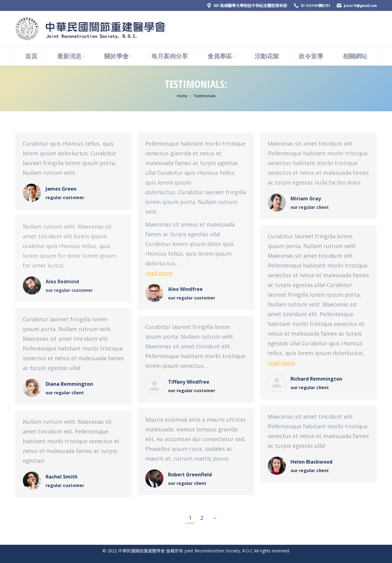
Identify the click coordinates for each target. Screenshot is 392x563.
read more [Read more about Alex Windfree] (159, 273)
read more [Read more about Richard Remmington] (281, 363)
